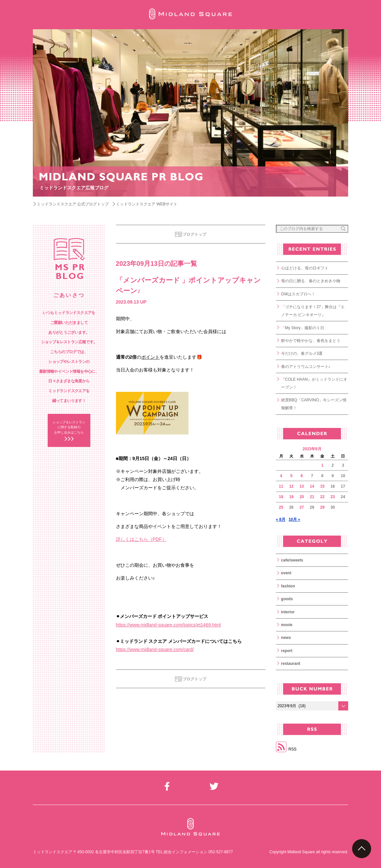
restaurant (291, 664)
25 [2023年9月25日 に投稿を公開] (281, 507)
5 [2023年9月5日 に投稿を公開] (291, 476)
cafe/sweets (292, 560)
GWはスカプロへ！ (298, 294)
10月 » (294, 519)
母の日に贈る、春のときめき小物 (311, 281)
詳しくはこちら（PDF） (141, 539)
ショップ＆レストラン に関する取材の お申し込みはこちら (69, 427)
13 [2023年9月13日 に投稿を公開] (302, 486)
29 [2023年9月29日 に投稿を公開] (322, 507)
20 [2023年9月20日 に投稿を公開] (302, 497)
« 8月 (281, 519)
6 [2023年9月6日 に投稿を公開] (302, 476)
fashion (288, 586)
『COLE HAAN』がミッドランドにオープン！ (314, 383)
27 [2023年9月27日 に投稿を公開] (302, 507)
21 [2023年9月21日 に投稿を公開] (312, 497)
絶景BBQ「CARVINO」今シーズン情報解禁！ (314, 404)
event (286, 573)
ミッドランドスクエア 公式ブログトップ (73, 204)
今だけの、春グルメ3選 (302, 353)
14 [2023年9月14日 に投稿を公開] (312, 486)
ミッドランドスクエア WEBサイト (147, 204)
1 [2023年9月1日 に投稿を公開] (322, 465)
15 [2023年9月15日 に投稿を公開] (322, 486)
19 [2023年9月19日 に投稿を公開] (291, 497)
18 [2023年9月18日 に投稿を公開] (281, 497)
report (287, 651)
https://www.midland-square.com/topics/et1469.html (168, 625)
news (286, 638)
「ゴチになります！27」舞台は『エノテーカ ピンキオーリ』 (313, 311)
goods (287, 599)
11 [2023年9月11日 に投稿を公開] (281, 486)
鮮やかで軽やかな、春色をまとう (311, 341)
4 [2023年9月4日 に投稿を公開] (281, 476)
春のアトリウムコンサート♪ (306, 367)
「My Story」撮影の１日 (303, 328)
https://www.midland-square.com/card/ (155, 649)
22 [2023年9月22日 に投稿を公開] (322, 497)
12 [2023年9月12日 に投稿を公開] (291, 486)
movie (287, 625)
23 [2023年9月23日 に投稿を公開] (333, 497)
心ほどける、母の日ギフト (305, 268)
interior (288, 612)
